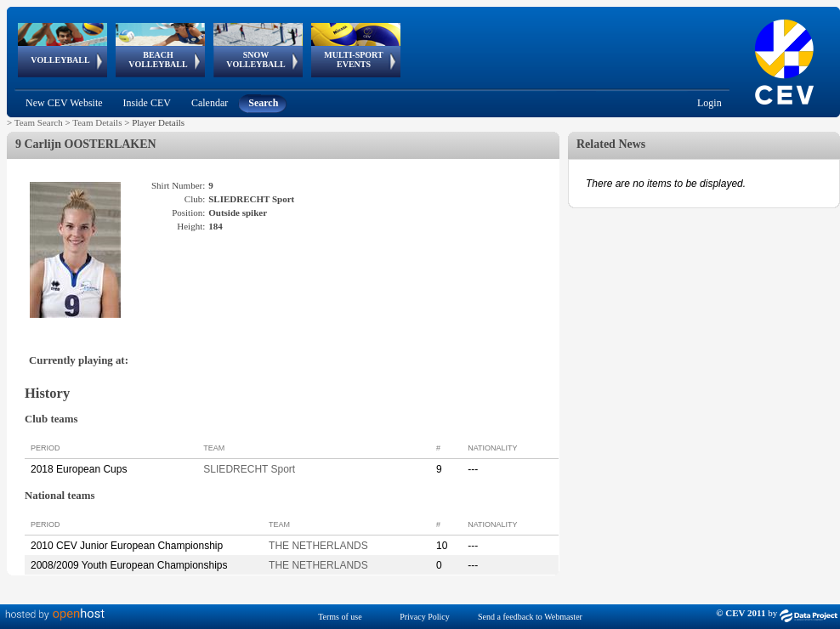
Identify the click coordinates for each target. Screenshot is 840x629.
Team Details (97, 122)
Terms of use (340, 617)
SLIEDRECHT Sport (249, 469)
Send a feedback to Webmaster (530, 617)
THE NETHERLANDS (318, 546)
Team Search (39, 122)
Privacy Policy (425, 617)
